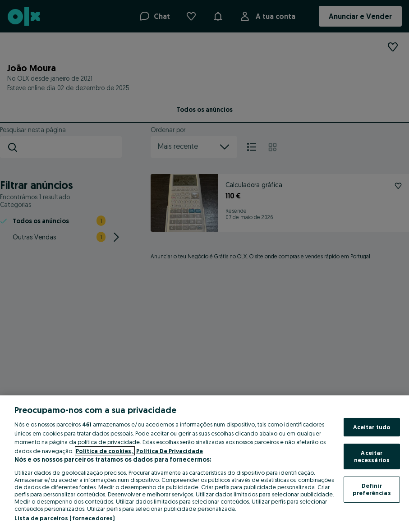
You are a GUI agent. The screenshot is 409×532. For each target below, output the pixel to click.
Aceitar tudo (372, 427)
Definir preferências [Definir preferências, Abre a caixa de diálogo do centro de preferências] (372, 489)
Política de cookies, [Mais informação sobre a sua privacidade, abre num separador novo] (105, 451)
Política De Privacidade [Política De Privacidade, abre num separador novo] (170, 451)
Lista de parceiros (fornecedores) (64, 518)
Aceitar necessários (372, 456)
